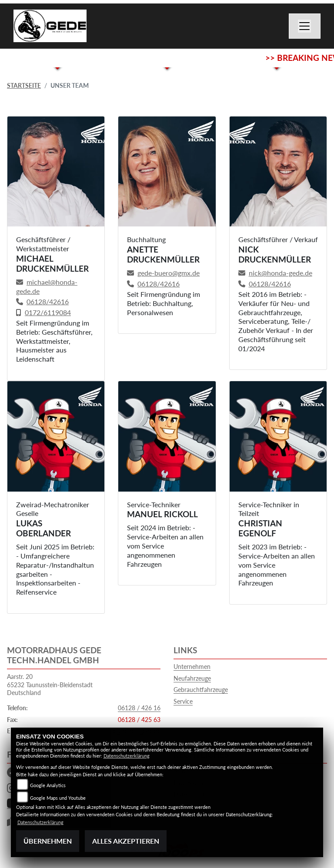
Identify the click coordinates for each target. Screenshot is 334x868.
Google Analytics (48, 785)
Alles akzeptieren (126, 841)
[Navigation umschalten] (305, 26)
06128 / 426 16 (139, 708)
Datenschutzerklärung (127, 756)
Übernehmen (48, 841)
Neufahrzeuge (192, 678)
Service (183, 701)
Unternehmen (192, 667)
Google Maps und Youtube (58, 798)
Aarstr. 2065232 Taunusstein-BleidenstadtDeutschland (50, 685)
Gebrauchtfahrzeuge (201, 690)
